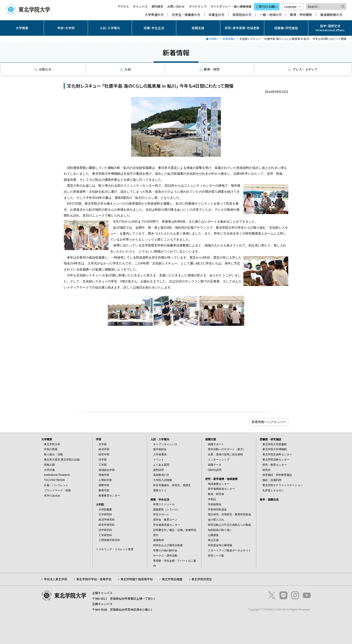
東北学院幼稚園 (172, 579)
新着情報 (228, 39)
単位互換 (213, 540)
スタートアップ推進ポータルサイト (229, 550)
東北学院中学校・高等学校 (94, 579)
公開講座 (213, 535)
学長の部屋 (51, 449)
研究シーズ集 (216, 556)
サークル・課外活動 (165, 556)
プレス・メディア (303, 69)
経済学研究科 (107, 520)
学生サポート (161, 514)
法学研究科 (105, 530)
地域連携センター (219, 484)
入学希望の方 (154, 15)
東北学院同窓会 (202, 579)
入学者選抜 (160, 454)
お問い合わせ (176, 6)
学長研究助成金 (217, 510)
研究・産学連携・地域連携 (242, 28)
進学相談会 (160, 449)
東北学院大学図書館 (275, 444)
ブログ (269, 422)
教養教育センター (109, 496)
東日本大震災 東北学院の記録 (62, 460)
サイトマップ (198, 6)
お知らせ (43, 69)
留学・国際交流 (269, 500)
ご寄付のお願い (267, 7)
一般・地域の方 (271, 15)
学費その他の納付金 (165, 550)
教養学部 (104, 490)
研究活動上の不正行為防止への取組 (229, 525)
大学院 (100, 505)
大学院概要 (105, 510)
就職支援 (198, 28)
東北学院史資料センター (277, 454)
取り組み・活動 (53, 454)
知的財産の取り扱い (220, 530)
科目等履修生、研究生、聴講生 (172, 485)
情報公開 (49, 465)
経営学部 (104, 454)
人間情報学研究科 (109, 540)
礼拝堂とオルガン (273, 490)
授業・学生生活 (154, 28)
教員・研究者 (216, 494)
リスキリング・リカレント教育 (115, 549)
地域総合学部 (107, 470)
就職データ (215, 465)
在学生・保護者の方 (186, 15)
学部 (99, 439)
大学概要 (22, 28)
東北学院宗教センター (276, 460)
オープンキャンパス (165, 444)
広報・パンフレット (56, 485)
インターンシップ (219, 460)
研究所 (266, 470)
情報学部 (104, 475)
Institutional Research (57, 475)
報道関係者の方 (331, 15)
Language (293, 6)
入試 (125, 69)
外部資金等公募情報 (220, 545)
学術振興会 (215, 504)
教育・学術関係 (301, 15)
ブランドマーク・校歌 (57, 490)
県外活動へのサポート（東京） (227, 449)
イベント (158, 460)
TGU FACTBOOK (55, 480)
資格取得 (158, 540)
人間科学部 (105, 480)
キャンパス (140, 6)
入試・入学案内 (110, 28)
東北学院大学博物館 (275, 449)
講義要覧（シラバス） (167, 510)
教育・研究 (210, 69)
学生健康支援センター (167, 525)
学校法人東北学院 (55, 579)
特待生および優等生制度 (168, 545)
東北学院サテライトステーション (283, 485)
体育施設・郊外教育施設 (277, 475)
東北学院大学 (52, 444)
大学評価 (49, 470)
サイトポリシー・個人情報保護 (231, 6)
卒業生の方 (216, 15)
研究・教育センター (275, 465)
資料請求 (157, 6)
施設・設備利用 (272, 480)
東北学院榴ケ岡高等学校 (137, 579)
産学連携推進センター (221, 489)
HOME (213, 39)
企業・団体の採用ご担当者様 (225, 454)
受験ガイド (160, 490)
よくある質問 (161, 465)
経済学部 (104, 449)
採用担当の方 (242, 15)
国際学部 (104, 485)
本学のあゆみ (52, 496)
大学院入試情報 (163, 480)
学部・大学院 (66, 28)
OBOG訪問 (215, 470)
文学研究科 (105, 514)
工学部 (103, 465)
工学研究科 (105, 535)
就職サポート (216, 444)
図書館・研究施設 (286, 28)
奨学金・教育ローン (165, 520)
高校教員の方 (161, 475)
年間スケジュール (164, 504)
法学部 (103, 460)
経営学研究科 (107, 525)
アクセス (123, 6)
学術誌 (212, 499)
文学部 (103, 444)
